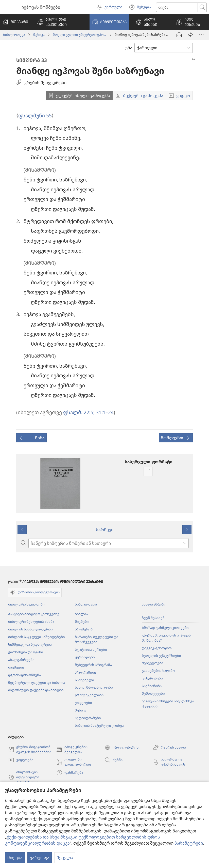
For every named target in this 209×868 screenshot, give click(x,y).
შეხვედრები (152, 663)
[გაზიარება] (190, 35)
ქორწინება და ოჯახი (25, 652)
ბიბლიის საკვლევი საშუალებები (36, 637)
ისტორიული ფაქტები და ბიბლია (36, 690)
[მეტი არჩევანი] (201, 35)
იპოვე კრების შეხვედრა (72, 750)
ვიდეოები (83, 703)
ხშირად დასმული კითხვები (165, 628)
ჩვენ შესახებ (153, 618)
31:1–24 (104, 412)
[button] (60, 22)
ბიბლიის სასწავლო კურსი (30, 629)
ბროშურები (85, 629)
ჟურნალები (85, 657)
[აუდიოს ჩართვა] (179, 35)
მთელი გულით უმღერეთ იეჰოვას (80, 35)
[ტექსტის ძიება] (177, 7)
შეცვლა (65, 858)
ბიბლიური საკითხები (26, 604)
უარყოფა (40, 858)
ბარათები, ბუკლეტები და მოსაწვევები (97, 639)
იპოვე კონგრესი (122, 748)
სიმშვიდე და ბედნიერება (30, 644)
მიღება (15, 858)
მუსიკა (39, 35)
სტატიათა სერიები (91, 649)
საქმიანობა (152, 686)
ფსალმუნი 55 (35, 115)
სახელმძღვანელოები (94, 687)
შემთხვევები (153, 693)
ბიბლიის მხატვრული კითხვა (99, 725)
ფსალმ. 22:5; (79, 412)
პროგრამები (85, 672)
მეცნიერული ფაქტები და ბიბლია (37, 683)
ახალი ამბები (153, 604)
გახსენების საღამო (158, 671)
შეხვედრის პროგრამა (93, 665)
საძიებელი (84, 680)
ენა (129, 48)
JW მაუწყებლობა (89, 695)
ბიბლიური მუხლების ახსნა (31, 622)
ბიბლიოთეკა (14, 35)
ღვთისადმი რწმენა (24, 675)
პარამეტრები (189, 843)
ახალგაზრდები (21, 660)
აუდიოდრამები (88, 718)
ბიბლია (81, 614)
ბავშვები (16, 667)
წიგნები (82, 622)
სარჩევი (105, 530)
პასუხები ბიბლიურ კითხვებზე (34, 614)
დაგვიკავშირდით (157, 648)
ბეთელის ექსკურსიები (161, 656)
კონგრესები (152, 678)
